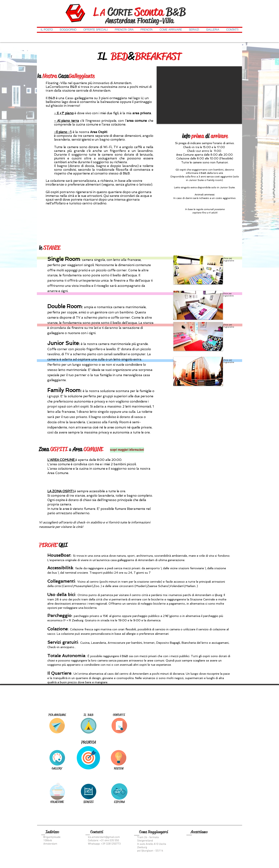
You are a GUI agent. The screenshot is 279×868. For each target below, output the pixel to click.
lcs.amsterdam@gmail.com (104, 837)
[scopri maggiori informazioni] (127, 450)
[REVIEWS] (119, 758)
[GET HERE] (57, 726)
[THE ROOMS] (88, 726)
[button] (47, 29)
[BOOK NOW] (88, 758)
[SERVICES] (88, 791)
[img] (194, 839)
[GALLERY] (57, 758)
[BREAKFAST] (57, 791)
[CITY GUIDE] (119, 791)
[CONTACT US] (119, 726)
